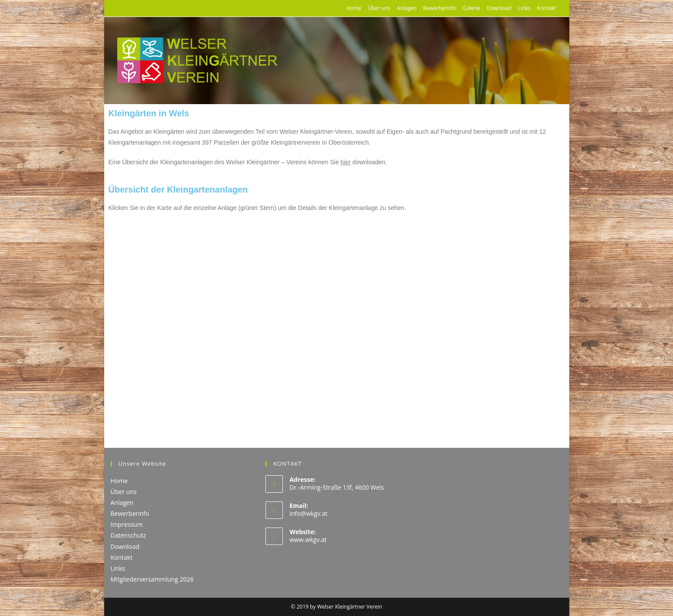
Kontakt (546, 8)
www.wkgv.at (308, 540)
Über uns (379, 8)
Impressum (127, 524)
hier (345, 162)
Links (524, 8)
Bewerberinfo (440, 8)
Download (499, 8)
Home (354, 8)
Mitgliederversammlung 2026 (152, 579)
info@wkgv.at (308, 513)
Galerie (472, 8)
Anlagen (406, 8)
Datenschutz (128, 535)
